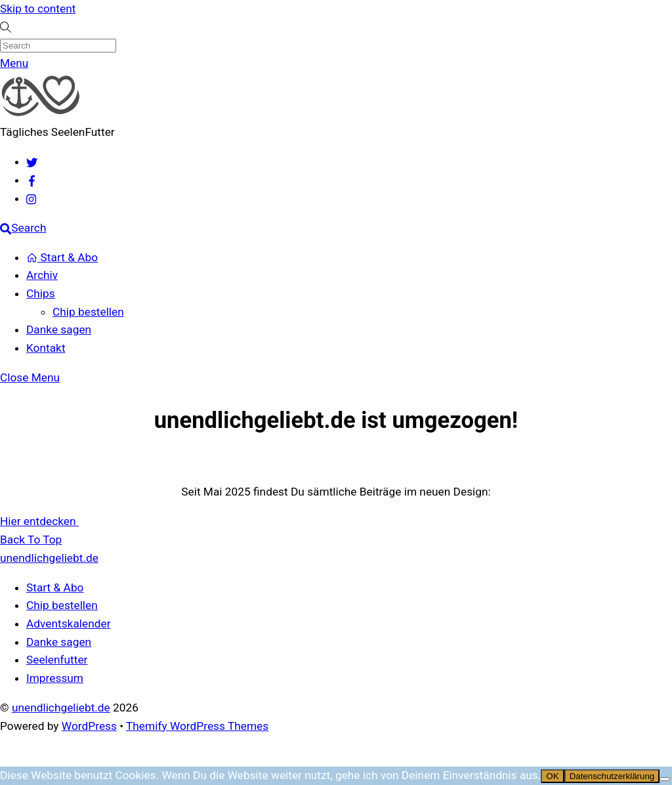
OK (552, 776)
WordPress (89, 726)
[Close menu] (30, 377)
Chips (41, 293)
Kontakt (46, 348)
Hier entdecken (39, 521)
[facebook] (32, 180)
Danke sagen (59, 329)
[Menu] (14, 63)
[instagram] (32, 198)
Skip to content (38, 9)
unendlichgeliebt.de (61, 708)
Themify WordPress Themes (197, 726)
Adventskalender (69, 624)
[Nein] (665, 779)
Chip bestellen (88, 312)
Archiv (42, 275)
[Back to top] (31, 540)
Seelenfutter (57, 660)
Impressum (55, 678)
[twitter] (32, 161)
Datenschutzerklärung (612, 776)
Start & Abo (62, 257)
